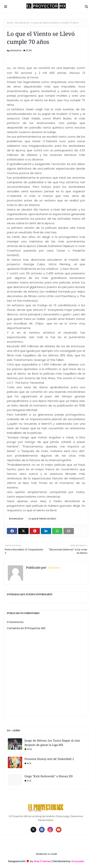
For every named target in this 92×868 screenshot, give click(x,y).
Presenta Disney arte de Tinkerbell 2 (49, 759)
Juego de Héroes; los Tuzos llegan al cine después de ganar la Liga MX (52, 743)
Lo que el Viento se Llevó (42, 519)
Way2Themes (42, 861)
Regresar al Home (47, 854)
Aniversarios (22, 23)
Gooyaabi (78, 861)
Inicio (10, 23)
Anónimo (16, 50)
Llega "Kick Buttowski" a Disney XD (49, 776)
